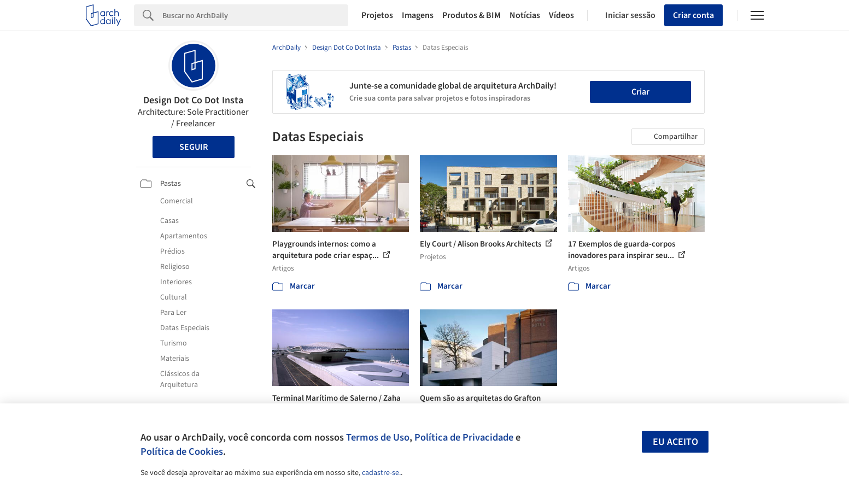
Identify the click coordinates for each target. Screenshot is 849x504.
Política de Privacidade (464, 437)
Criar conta (693, 15)
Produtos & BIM (472, 15)
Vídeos (561, 15)
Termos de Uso (378, 437)
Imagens (418, 15)
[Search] (256, 15)
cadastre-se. (381, 473)
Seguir (194, 147)
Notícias (525, 15)
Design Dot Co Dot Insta (193, 100)
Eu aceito (675, 442)
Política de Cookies (182, 452)
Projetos (377, 15)
